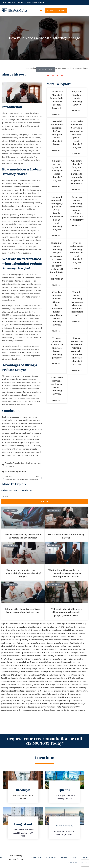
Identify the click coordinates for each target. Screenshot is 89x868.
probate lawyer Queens (11, 652)
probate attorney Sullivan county (30, 646)
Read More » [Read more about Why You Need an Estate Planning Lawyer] (77, 111)
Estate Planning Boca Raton (57, 681)
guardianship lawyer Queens (13, 710)
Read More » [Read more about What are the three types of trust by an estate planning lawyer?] (57, 187)
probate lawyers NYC (55, 652)
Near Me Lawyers (77, 710)
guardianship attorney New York (45, 700)
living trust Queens (73, 627)
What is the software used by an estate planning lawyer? (57, 386)
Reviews (64, 857)
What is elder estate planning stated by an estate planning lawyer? (77, 253)
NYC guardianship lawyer (40, 637)
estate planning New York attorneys (29, 694)
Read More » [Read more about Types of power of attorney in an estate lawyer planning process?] (57, 364)
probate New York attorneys (67, 656)
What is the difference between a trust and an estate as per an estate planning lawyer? (77, 134)
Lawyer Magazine (12, 684)
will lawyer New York (77, 672)
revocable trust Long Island (50, 662)
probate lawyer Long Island (53, 649)
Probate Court (19, 463)
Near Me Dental (63, 710)
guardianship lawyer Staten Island (41, 710)
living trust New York (42, 627)
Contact (85, 857)
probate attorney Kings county (15, 640)
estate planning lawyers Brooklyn (33, 691)
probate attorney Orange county (68, 640)
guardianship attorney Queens (14, 704)
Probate (9, 463)
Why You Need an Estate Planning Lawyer (77, 98)
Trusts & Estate (17, 10)
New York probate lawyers (17, 637)
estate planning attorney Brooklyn (60, 694)
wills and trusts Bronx (61, 675)
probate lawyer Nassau (75, 649)
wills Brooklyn (39, 681)
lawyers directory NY (71, 662)
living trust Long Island (23, 627)
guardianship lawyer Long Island (15, 707)
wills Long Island (52, 684)
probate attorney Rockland (66, 643)
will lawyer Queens (22, 675)
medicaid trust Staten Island (50, 633)
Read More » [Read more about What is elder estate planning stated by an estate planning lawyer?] (77, 269)
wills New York (66, 684)
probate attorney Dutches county (66, 637)
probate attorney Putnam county (16, 643)
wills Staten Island (80, 684)
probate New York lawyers (38, 688)
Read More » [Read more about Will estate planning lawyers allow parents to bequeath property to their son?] (77, 190)
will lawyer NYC (8, 675)
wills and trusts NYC (63, 678)
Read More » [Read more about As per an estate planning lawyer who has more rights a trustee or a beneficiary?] (77, 226)
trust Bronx (82, 665)
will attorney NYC (69, 668)
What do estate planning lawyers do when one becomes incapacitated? (77, 304)
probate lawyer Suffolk (17, 656)
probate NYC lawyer (25, 659)
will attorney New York (51, 668)
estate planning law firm (18, 11)
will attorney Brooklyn (11, 668)
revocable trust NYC (32, 665)
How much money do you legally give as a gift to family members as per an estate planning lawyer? (57, 213)
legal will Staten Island (71, 624)
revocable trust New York (12, 665)
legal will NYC (41, 624)
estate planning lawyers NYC (14, 688)
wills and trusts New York (43, 678)
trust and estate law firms (61, 688)
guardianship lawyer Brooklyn (72, 704)
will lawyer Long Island (58, 672)
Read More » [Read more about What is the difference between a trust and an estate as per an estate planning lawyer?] (77, 154)
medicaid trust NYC (9, 633)
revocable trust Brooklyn (27, 662)
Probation (9, 466)
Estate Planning (12, 472)
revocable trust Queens (52, 665)
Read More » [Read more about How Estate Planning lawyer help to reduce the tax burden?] (57, 114)
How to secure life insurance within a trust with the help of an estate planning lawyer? (77, 351)
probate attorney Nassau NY (41, 640)
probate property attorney (65, 659)
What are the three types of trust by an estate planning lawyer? (57, 171)
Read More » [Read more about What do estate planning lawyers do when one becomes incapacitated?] (77, 321)
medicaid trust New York (72, 630)
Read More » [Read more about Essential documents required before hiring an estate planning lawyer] (57, 150)
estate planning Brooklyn (59, 691)
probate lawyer (9, 379)
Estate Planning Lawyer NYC (68, 707)
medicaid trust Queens (28, 633)
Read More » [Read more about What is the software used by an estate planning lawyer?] (57, 400)
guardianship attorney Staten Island (44, 704)
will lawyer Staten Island (41, 675)
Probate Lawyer (33, 463)
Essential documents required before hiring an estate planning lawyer (57, 133)
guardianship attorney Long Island (16, 700)
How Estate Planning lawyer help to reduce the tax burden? (57, 100)
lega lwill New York (27, 624)
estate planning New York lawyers (39, 697)
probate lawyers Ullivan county (41, 656)
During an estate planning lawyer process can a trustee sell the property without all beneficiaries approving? (57, 261)
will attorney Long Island (31, 668)
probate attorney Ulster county (59, 646)
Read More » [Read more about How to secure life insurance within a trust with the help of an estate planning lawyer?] (77, 370)
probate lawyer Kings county (28, 649)
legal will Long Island (10, 624)
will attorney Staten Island (20, 672)
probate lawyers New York (34, 652)
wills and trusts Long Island (21, 678)
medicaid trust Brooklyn (28, 630)
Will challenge (17, 443)
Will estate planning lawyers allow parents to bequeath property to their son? (77, 172)
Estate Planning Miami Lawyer (32, 684)
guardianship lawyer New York (42, 707)
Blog (74, 857)
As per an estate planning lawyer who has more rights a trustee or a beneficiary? (77, 208)
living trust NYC (58, 627)
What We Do (50, 857)
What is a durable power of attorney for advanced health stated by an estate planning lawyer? (57, 309)
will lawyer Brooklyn (40, 672)
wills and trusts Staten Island (21, 681)
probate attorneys (16, 180)
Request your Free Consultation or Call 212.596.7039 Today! (45, 741)
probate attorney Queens (42, 643)
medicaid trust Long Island (50, 630)
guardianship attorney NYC (71, 700)
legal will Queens (54, 624)
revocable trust (70, 665)
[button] (41, 10)
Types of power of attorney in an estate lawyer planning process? (57, 348)
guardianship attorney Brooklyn (67, 697)
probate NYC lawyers (43, 659)
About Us (34, 857)
